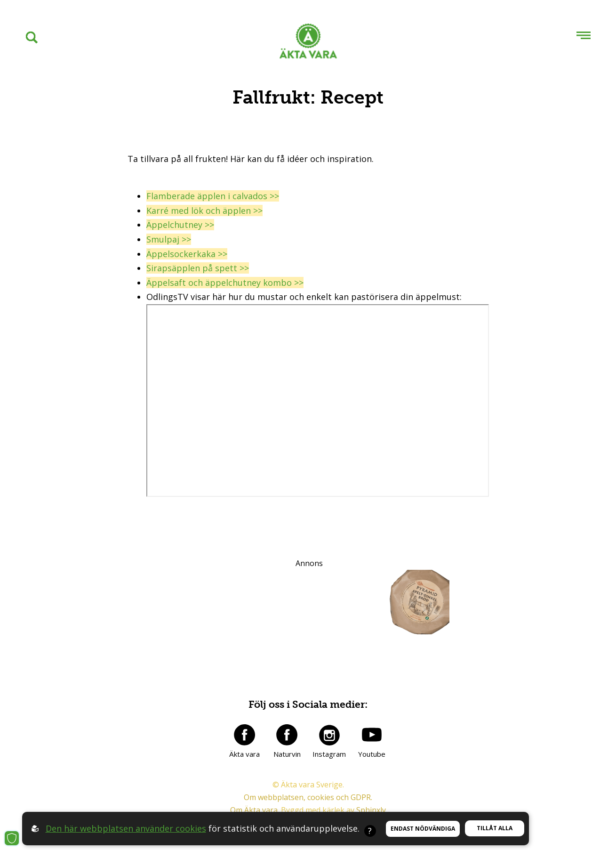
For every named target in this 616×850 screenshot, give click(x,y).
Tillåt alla (495, 828)
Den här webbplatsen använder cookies (126, 828)
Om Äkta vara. (255, 810)
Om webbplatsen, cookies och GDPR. (308, 797)
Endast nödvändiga (423, 829)
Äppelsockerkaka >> (187, 254)
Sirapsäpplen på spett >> (198, 268)
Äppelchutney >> (180, 225)
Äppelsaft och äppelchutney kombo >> (225, 283)
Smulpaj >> (169, 239)
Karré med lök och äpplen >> (204, 210)
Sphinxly (371, 810)
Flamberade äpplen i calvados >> (213, 196)
